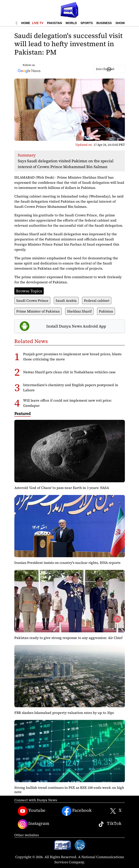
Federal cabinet (97, 300)
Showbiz (123, 23)
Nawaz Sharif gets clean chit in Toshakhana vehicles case (69, 372)
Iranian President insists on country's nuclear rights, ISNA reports (67, 563)
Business (104, 23)
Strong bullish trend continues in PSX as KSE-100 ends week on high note (69, 790)
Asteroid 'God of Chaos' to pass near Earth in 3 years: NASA (62, 488)
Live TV (38, 23)
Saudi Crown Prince (32, 300)
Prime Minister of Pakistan (38, 311)
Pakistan (54, 23)
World (71, 23)
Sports (87, 23)
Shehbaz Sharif (79, 311)
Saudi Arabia (66, 300)
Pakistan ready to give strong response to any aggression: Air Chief (68, 638)
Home (26, 23)
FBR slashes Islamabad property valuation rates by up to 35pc (64, 713)
